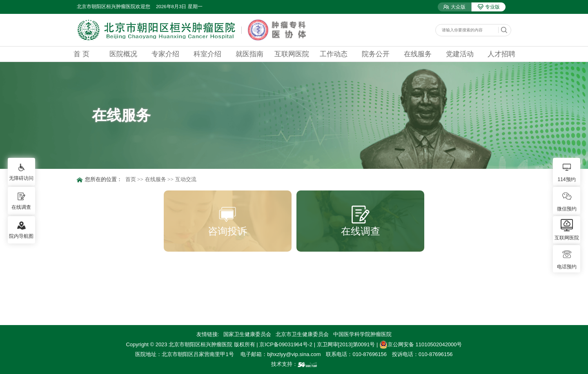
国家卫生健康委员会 (247, 334)
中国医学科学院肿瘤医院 (362, 334)
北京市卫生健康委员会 (302, 334)
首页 (131, 179)
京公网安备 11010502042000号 (421, 344)
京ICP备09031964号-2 (286, 344)
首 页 (81, 54)
